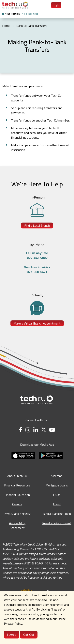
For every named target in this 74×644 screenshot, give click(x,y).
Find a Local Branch (37, 225)
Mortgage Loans (57, 485)
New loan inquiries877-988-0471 (37, 269)
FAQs (57, 495)
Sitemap (57, 476)
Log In (56, 5)
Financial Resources (17, 485)
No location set (30, 14)
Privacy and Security (17, 514)
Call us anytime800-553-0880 (37, 255)
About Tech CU (17, 476)
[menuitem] (15, 5)
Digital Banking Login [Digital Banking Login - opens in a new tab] (57, 514)
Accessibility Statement (17, 525)
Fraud (57, 504)
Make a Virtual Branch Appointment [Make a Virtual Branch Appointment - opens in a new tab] (37, 323)
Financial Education (17, 495)
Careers (17, 504)
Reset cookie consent (57, 523)
